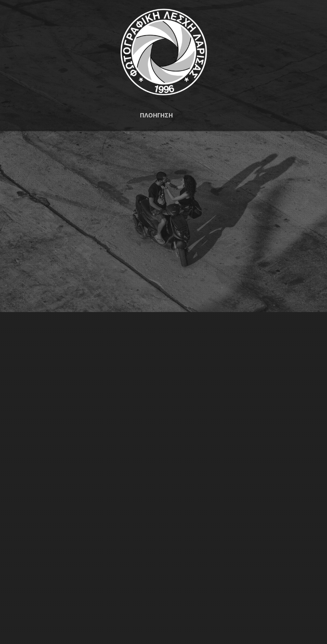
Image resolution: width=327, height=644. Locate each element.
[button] (163, 115)
